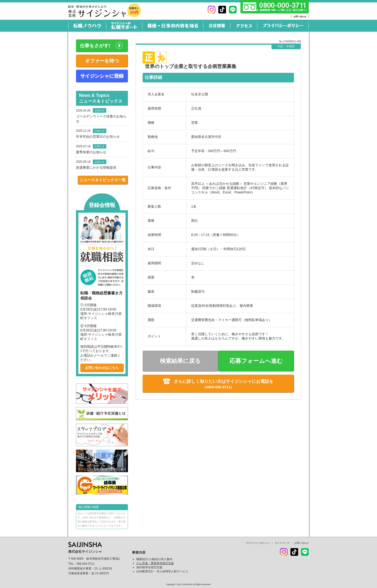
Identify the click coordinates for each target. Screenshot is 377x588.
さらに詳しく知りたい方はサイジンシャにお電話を (224, 381)
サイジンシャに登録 (102, 76)
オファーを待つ (102, 61)
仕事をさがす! (95, 46)
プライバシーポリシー (258, 543)
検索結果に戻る (180, 361)
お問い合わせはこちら (102, 368)
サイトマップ (282, 543)
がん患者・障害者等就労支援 (155, 563)
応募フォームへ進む (256, 361)
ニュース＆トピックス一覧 (103, 180)
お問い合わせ (300, 17)
